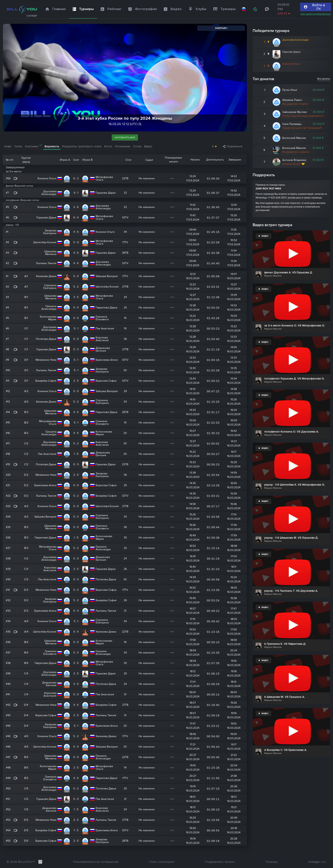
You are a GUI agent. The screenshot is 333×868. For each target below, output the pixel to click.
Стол (128, 160)
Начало (195, 160)
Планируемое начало (173, 160)
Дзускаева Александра (295, 40)
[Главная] (22, 9)
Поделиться (233, 146)
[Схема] (255, 9)
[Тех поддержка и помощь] (267, 9)
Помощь (272, 862)
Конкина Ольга (291, 64)
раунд (26, 162)
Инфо (8, 146)
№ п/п (10, 160)
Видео (148, 146)
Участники (33, 146)
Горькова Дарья (291, 52)
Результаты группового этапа (82, 146)
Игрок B (88, 160)
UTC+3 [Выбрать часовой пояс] (284, 14)
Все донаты (324, 79)
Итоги (108, 146)
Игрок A (65, 160)
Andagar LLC (317, 862)
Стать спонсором (162, 862)
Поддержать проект (220, 862)
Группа (26, 158)
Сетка (18, 146)
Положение (123, 146)
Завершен (235, 160)
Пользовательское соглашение (96, 862)
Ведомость (52, 146)
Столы (137, 146)
